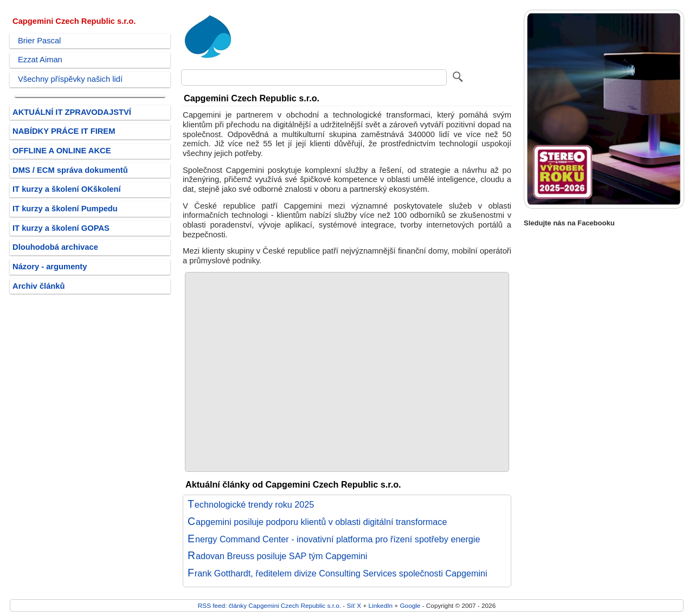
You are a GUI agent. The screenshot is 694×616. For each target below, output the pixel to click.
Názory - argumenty (50, 267)
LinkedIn (381, 605)
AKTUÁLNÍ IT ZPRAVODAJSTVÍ (72, 112)
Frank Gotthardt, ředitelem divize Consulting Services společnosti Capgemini (338, 573)
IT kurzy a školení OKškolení (67, 189)
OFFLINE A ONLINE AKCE (62, 151)
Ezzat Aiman (40, 60)
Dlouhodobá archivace (55, 247)
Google (410, 605)
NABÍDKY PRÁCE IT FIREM (64, 131)
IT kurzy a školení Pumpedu (65, 209)
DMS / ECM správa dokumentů (70, 170)
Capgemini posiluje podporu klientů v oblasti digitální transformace (317, 522)
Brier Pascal (39, 41)
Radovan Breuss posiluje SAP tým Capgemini (277, 556)
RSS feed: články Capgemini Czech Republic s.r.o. (269, 605)
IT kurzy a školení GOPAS (61, 228)
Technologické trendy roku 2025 (251, 504)
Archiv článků (39, 286)
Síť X (354, 605)
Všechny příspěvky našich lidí (70, 79)
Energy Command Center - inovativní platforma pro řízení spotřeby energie (334, 539)
